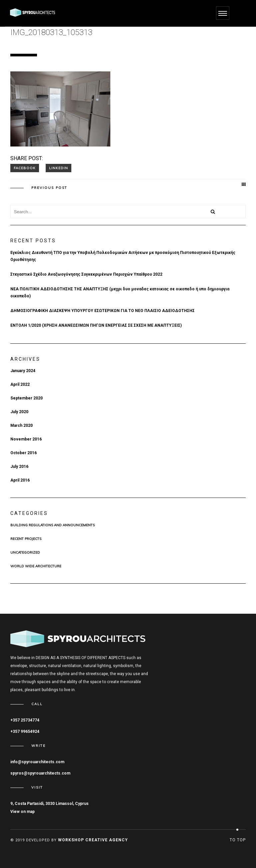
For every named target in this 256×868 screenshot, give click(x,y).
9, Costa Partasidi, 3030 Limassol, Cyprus (49, 804)
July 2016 (19, 467)
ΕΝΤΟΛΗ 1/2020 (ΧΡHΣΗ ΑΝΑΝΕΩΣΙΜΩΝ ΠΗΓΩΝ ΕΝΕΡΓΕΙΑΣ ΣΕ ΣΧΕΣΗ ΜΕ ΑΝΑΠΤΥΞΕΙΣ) (96, 325)
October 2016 (23, 453)
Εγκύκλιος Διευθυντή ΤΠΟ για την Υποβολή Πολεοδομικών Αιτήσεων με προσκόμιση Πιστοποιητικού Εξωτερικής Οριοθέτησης (123, 256)
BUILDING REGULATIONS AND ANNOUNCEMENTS (52, 525)
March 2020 (21, 425)
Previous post (49, 188)
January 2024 (23, 371)
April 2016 (20, 480)
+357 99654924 (25, 732)
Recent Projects (26, 539)
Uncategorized (25, 553)
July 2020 (19, 412)
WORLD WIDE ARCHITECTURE (36, 566)
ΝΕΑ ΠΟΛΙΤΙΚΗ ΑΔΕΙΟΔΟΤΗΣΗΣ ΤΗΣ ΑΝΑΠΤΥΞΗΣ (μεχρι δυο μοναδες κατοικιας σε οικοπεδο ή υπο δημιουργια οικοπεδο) (120, 293)
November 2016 (26, 439)
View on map (22, 812)
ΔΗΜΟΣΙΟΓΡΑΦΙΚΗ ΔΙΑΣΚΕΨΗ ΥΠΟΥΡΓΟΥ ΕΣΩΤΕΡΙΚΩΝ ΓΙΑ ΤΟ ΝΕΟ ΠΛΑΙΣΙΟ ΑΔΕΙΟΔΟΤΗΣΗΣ (102, 311)
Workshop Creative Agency (93, 840)
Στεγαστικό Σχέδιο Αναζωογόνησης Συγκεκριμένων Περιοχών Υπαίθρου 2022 (86, 274)
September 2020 (26, 398)
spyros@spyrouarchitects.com (40, 773)
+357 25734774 (25, 720)
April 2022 (20, 384)
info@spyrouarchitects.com (37, 762)
